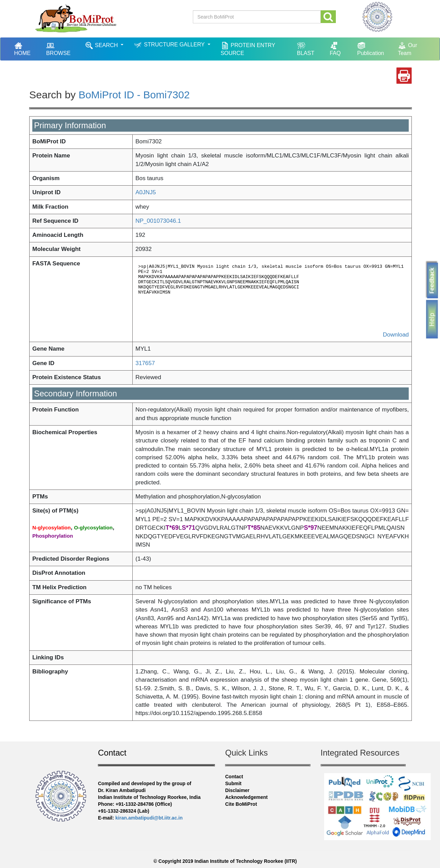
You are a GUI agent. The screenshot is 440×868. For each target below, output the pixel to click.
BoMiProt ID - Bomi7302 (134, 95)
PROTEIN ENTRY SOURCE (248, 49)
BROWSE (58, 49)
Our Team (407, 49)
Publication (371, 49)
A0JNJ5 (146, 192)
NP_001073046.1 (158, 221)
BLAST (306, 49)
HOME (26, 49)
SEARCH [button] (102, 46)
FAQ (335, 49)
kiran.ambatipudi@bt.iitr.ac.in (149, 818)
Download (396, 335)
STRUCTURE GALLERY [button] (170, 45)
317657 (145, 363)
